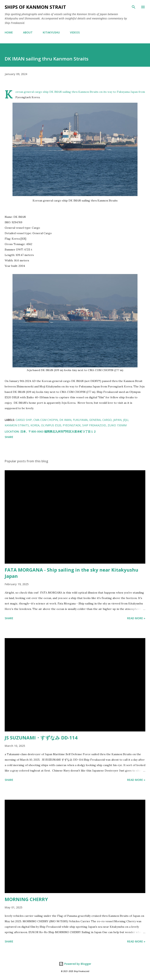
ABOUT (28, 32)
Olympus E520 (51, 425)
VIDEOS (75, 32)
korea (35, 425)
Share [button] (9, 437)
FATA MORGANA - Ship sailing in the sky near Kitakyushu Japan (71, 573)
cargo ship (24, 420)
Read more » (136, 618)
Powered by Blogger (75, 964)
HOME (9, 32)
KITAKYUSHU (51, 32)
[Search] (134, 7)
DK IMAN (65, 420)
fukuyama (80, 420)
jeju (126, 420)
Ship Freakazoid (94, 425)
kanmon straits (17, 425)
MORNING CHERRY (26, 899)
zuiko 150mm (117, 425)
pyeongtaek (72, 425)
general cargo (100, 420)
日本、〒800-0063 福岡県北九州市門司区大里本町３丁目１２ (58, 431)
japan (117, 420)
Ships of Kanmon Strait (35, 7)
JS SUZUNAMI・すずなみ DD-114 (41, 738)
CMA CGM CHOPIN (46, 420)
